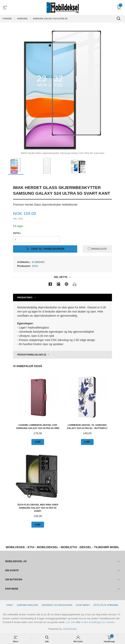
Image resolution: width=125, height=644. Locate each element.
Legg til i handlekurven (45, 249)
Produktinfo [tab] (25, 297)
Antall (17, 233)
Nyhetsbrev (83, 605)
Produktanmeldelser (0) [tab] (32, 355)
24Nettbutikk (70, 629)
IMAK (35, 266)
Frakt (10, 605)
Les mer (71, 622)
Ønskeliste (97, 249)
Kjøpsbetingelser (27, 605)
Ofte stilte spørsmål (106, 605)
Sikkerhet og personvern (57, 605)
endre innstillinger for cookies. (99, 622)
